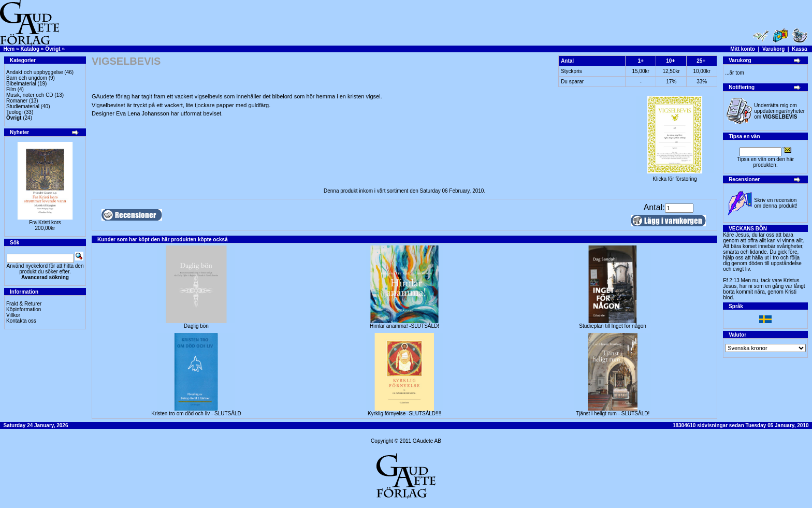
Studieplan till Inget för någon (613, 326)
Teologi (15, 112)
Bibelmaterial (21, 84)
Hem (9, 49)
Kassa (799, 49)
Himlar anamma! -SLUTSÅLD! (404, 326)
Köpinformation (24, 309)
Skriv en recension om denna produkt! (775, 203)
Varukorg (773, 49)
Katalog (30, 49)
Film (11, 89)
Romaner (17, 101)
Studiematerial (23, 106)
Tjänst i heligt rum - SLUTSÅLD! (613, 413)
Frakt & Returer (24, 304)
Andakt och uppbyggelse (35, 72)
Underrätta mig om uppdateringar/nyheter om (779, 111)
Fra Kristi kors (45, 222)
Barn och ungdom (27, 78)
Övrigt (53, 49)
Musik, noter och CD (30, 95)
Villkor (13, 315)
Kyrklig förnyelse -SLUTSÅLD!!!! (404, 413)
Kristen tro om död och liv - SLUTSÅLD (196, 413)
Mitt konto (743, 49)
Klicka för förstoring (675, 177)
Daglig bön (196, 326)
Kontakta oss (21, 321)
